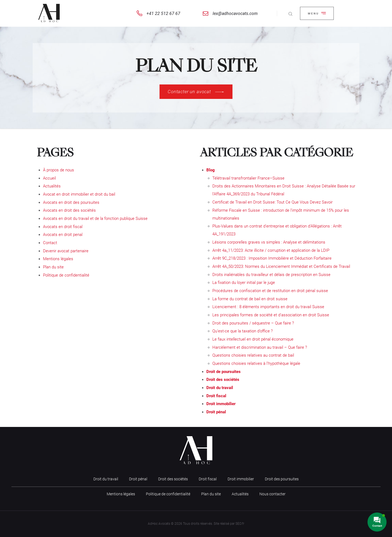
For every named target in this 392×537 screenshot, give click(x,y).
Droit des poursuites (282, 479)
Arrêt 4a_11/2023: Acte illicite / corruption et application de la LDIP (271, 250)
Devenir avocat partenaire (66, 251)
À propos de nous (59, 170)
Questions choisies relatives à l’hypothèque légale (256, 363)
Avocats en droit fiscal (63, 227)
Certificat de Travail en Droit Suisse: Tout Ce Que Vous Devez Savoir (272, 202)
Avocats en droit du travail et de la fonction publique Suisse (95, 219)
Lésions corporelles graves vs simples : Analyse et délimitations (269, 242)
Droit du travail (220, 388)
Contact (50, 243)
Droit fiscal (216, 396)
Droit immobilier (221, 404)
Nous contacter (272, 494)
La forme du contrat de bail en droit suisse (250, 299)
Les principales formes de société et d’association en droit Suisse (271, 315)
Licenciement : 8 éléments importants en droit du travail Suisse (268, 307)
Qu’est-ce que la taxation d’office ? (243, 331)
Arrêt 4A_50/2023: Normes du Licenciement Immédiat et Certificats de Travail (281, 266)
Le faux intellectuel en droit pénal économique (253, 339)
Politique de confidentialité (66, 275)
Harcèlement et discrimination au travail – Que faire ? (260, 347)
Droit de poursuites (223, 372)
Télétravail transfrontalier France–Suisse (248, 178)
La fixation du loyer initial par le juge (244, 283)
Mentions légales (58, 259)
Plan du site (53, 267)
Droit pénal (216, 412)
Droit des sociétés (223, 380)
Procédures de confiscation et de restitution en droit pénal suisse (270, 291)
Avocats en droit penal (63, 235)
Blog (211, 170)
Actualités (52, 186)
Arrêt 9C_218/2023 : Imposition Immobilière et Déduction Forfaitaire (272, 258)
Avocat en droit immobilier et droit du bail (79, 194)
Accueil (49, 178)
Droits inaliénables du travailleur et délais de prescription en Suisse (271, 275)
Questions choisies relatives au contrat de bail (253, 355)
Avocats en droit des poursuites (71, 202)
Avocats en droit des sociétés (69, 210)
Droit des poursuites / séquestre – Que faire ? (253, 323)
